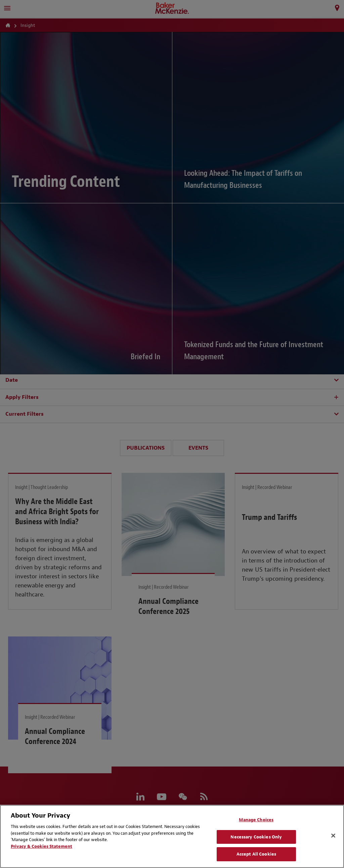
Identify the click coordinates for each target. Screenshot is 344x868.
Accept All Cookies (256, 854)
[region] (172, 836)
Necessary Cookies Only (256, 837)
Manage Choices (256, 820)
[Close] (333, 836)
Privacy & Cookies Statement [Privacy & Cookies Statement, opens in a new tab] (41, 846)
